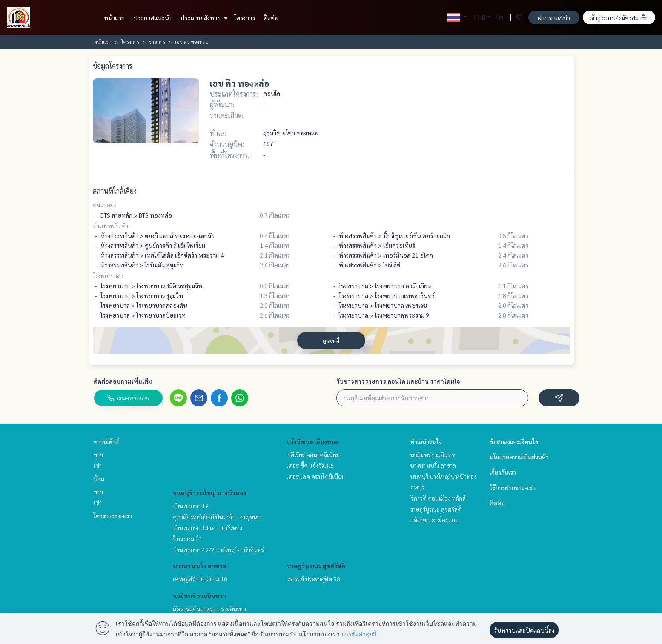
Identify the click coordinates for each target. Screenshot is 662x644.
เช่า (98, 465)
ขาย (98, 455)
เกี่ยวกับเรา (503, 472)
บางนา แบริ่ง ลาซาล (200, 566)
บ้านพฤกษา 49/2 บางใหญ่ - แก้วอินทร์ (218, 550)
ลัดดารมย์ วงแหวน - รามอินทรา (209, 609)
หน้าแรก (114, 17)
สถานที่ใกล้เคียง (115, 191)
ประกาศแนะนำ (152, 17)
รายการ (157, 42)
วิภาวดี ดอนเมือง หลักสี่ (438, 498)
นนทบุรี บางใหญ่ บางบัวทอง (210, 492)
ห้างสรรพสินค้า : (112, 226)
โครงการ (245, 17)
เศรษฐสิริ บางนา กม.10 (200, 579)
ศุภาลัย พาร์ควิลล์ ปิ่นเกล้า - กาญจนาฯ (218, 517)
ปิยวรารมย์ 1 (188, 538)
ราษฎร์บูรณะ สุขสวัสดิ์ (316, 566)
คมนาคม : (105, 205)
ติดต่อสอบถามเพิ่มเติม (123, 381)
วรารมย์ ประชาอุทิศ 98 (313, 579)
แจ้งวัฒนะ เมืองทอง (312, 441)
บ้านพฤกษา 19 (191, 506)
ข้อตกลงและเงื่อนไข (514, 441)
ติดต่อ (271, 17)
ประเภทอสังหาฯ (203, 17)
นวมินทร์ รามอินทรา (199, 595)
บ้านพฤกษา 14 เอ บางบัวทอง (208, 528)
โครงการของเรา (113, 515)
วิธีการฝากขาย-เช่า (513, 487)
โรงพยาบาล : (108, 275)
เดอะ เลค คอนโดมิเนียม (316, 476)
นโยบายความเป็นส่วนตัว (519, 457)
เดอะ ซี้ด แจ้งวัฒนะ (310, 465)
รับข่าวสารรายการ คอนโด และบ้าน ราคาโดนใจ (398, 381)
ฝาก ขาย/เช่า (554, 17)
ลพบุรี (417, 487)
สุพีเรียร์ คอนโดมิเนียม (313, 455)
